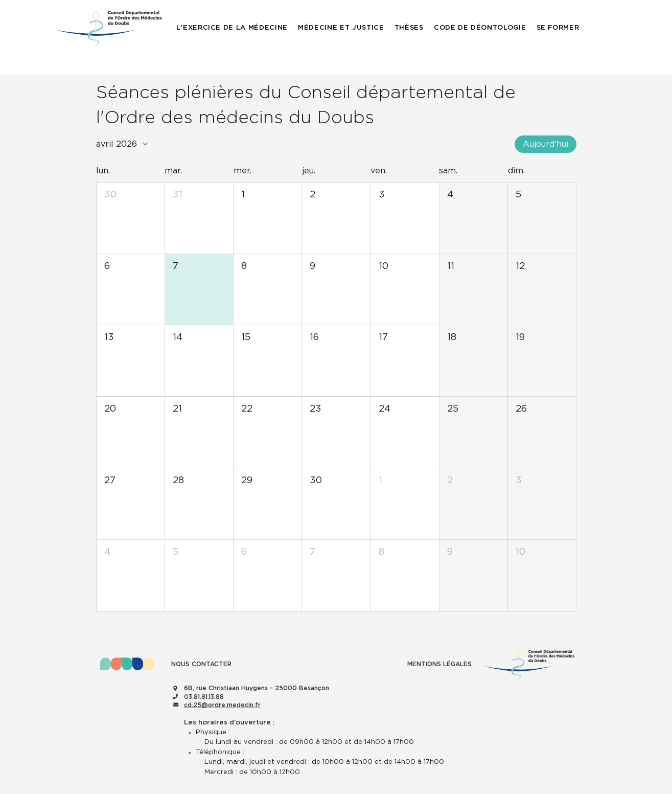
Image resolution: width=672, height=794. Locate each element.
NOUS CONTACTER (201, 664)
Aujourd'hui (546, 144)
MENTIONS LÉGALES (439, 664)
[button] (232, 28)
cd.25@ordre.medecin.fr (222, 705)
